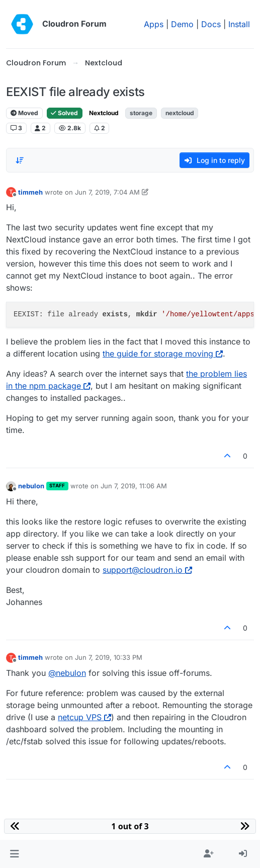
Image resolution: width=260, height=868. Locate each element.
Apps (154, 24)
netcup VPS (84, 717)
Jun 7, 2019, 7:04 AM (107, 192)
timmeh (30, 192)
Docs (211, 24)
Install (239, 24)
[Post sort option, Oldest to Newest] (20, 160)
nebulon (31, 486)
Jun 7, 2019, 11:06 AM (134, 486)
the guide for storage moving (163, 354)
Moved (24, 113)
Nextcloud (104, 113)
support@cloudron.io (147, 570)
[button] (14, 854)
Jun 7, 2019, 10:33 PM (109, 657)
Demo (182, 24)
